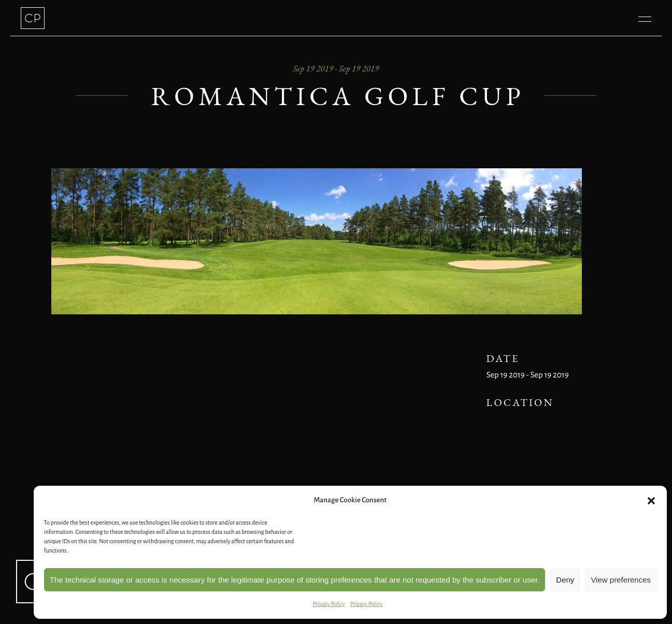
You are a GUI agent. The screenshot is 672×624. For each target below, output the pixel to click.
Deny (565, 580)
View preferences (621, 580)
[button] (651, 501)
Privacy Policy (329, 604)
